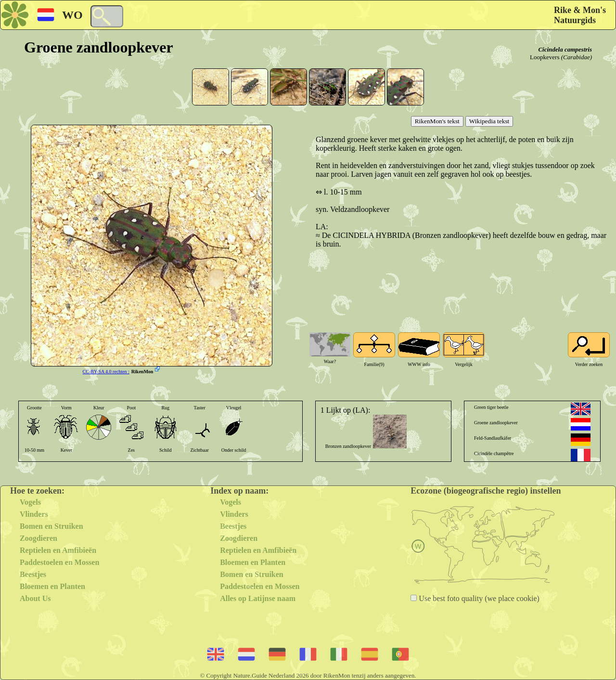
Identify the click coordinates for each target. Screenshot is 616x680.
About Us (35, 598)
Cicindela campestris (565, 49)
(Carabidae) (577, 57)
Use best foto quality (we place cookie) (478, 598)
